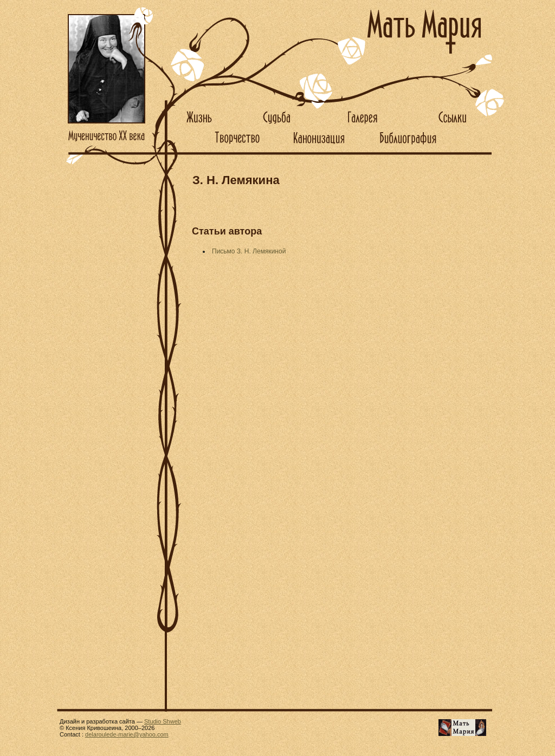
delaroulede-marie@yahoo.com (127, 734)
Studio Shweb (163, 721)
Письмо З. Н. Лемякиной (249, 251)
